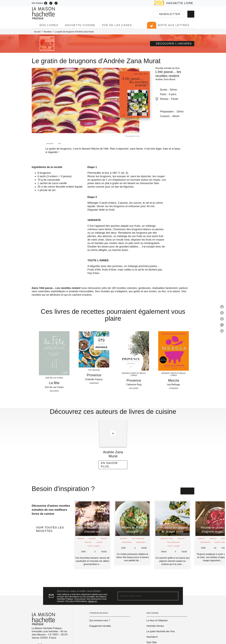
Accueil (37, 32)
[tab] (35, 25)
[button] (168, 14)
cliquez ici (92, 601)
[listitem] (46, 3)
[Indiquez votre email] (144, 596)
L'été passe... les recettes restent (168, 74)
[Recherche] (191, 14)
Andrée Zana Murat (165, 79)
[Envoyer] (175, 596)
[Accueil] (44, 13)
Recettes (47, 32)
